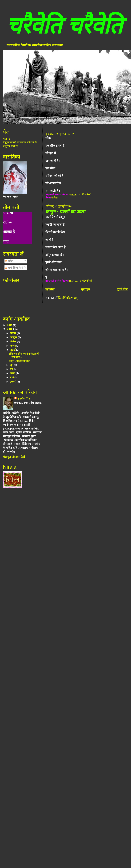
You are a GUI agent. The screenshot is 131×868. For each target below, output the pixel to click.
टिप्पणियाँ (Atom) (68, 298)
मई (12, 369)
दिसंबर (13, 333)
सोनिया (54, 198)
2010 (10, 329)
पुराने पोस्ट (122, 289)
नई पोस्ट (50, 289)
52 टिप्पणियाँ (85, 194)
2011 (10, 325)
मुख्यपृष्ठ (85, 289)
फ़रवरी (13, 382)
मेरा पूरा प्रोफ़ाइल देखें (14, 457)
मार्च (12, 377)
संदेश (9, 261)
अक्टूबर (14, 337)
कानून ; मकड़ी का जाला (65, 212)
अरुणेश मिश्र (24, 399)
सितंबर (13, 342)
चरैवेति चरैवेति (64, 26)
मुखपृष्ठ (7, 139)
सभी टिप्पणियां (14, 268)
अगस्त (13, 346)
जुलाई (13, 350)
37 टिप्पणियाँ (86, 281)
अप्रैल (13, 373)
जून (12, 365)
